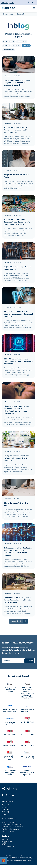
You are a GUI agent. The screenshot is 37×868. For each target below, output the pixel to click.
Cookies (5, 807)
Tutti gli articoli (9, 41)
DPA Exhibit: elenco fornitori (12, 827)
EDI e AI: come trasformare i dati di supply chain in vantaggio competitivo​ (18, 361)
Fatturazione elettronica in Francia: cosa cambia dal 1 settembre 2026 (16, 130)
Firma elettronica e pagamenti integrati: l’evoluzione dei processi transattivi (17, 83)
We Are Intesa (9, 50)
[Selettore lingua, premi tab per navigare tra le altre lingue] (33, 2)
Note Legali (6, 812)
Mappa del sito (7, 842)
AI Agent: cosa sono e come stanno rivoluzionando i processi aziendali (18, 314)
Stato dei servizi (8, 846)
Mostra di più (16, 621)
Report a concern (8, 831)
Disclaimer (6, 809)
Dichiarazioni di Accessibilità (12, 824)
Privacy (5, 814)
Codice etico (7, 805)
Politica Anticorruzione (10, 829)
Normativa (16, 46)
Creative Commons (9, 822)
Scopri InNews (9, 653)
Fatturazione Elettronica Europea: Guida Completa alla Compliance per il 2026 (17, 222)
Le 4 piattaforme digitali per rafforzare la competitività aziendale (16, 458)
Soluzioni (26, 46)
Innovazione (22, 41)
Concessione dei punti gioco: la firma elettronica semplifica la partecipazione (18, 600)
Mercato (6, 46)
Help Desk (4, 2)
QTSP (11, 2)
